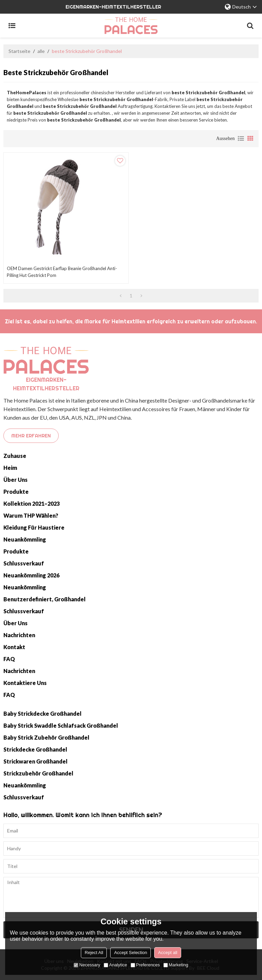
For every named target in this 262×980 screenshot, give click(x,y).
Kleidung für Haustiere (34, 527)
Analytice (115, 965)
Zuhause (15, 456)
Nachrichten (19, 635)
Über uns (16, 480)
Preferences (145, 965)
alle (41, 51)
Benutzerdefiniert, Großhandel (45, 599)
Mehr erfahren (31, 436)
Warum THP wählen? (31, 515)
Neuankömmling (25, 539)
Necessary (87, 965)
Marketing (176, 965)
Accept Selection (130, 953)
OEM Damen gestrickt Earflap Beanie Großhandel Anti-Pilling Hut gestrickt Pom (62, 272)
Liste (241, 139)
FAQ (9, 659)
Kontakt (14, 647)
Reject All (94, 953)
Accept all (168, 953)
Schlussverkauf (24, 563)
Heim (10, 468)
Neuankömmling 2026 (31, 575)
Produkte (16, 492)
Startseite (19, 51)
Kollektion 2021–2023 (32, 503)
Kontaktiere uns (25, 683)
